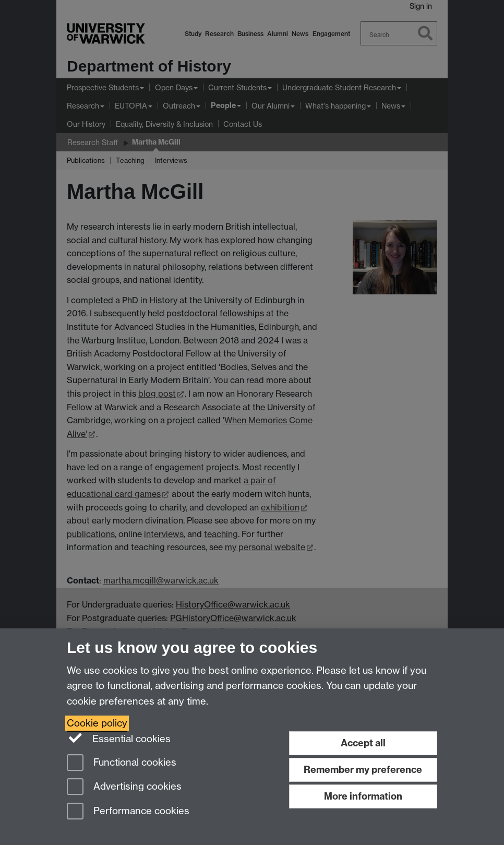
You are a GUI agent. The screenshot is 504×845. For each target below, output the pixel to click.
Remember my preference (363, 770)
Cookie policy (97, 723)
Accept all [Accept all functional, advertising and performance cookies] (363, 743)
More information (363, 796)
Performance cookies (128, 812)
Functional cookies (122, 763)
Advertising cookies (124, 787)
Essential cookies (119, 738)
